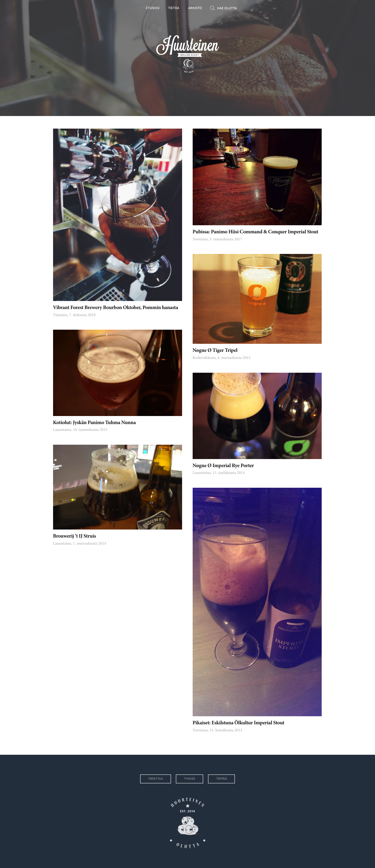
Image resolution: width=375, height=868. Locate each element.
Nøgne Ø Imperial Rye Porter (223, 466)
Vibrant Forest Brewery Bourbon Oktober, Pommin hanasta (116, 308)
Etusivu (153, 8)
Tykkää (190, 779)
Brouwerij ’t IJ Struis (75, 536)
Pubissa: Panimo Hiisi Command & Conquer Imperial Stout (256, 232)
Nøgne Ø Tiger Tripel (215, 351)
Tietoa (174, 8)
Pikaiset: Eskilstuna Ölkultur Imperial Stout (239, 723)
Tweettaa (156, 779)
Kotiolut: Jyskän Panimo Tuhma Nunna (94, 423)
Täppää (221, 779)
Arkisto (195, 8)
